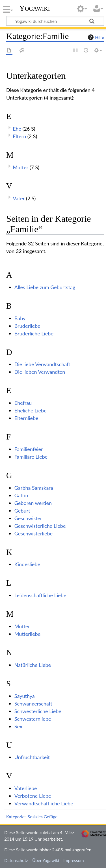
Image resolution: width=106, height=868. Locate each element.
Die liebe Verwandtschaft (42, 364)
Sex (18, 726)
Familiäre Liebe (31, 457)
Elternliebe (26, 418)
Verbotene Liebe (33, 796)
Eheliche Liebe (31, 410)
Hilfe (95, 37)
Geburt (22, 511)
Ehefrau (23, 403)
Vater (19, 198)
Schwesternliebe (33, 719)
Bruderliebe (27, 326)
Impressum (74, 860)
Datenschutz (16, 860)
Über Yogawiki (46, 860)
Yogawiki (35, 8)
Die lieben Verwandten (40, 372)
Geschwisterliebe (33, 533)
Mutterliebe (28, 634)
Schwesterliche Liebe (38, 711)
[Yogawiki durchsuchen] (55, 21)
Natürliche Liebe (33, 665)
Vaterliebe (26, 788)
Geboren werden (33, 503)
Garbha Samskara (34, 488)
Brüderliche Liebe (34, 333)
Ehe (17, 129)
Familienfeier (29, 449)
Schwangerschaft (33, 704)
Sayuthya (25, 696)
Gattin (21, 495)
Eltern (19, 136)
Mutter (20, 167)
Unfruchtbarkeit (32, 757)
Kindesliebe (27, 564)
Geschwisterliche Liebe (40, 526)
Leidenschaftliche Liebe (40, 595)
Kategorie (15, 817)
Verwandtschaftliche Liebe (44, 803)
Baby (20, 318)
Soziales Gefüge (43, 817)
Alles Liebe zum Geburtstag (45, 287)
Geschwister (28, 518)
